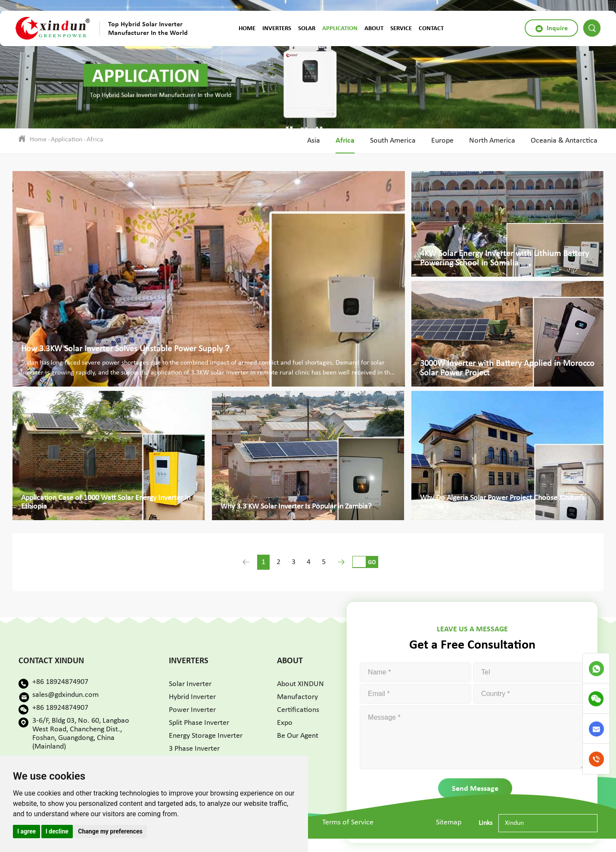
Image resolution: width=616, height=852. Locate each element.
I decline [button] (57, 831)
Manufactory (297, 697)
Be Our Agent (298, 736)
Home (247, 28)
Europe (442, 141)
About (374, 28)
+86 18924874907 (60, 682)
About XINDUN (300, 684)
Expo (285, 723)
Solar (307, 28)
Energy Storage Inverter (206, 736)
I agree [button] (26, 831)
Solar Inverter (190, 684)
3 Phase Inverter (194, 749)
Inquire (551, 28)
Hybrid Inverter (192, 697)
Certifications (298, 710)
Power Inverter (192, 710)
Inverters (277, 28)
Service (401, 28)
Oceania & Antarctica (564, 141)
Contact (431, 28)
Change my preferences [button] (110, 831)
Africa (95, 140)
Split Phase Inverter (199, 723)
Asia (314, 141)
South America (393, 141)
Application (340, 28)
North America (492, 141)
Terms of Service (348, 822)
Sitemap (449, 822)
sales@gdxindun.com (65, 695)
